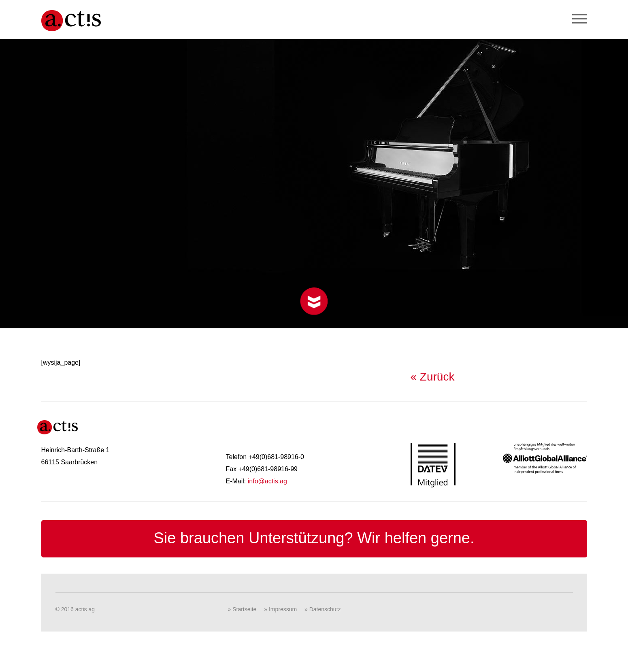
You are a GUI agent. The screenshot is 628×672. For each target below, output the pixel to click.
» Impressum (280, 609)
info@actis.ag (267, 481)
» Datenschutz (323, 609)
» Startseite (242, 609)
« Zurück (433, 377)
